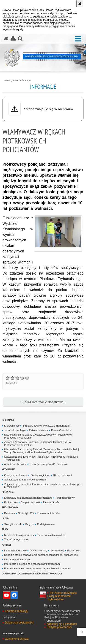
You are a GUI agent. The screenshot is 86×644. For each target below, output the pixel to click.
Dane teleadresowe (15, 550)
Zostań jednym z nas (16, 539)
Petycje (30, 524)
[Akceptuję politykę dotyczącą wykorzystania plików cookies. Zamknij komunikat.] (80, 4)
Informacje (25, 80)
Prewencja (8, 492)
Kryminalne (8, 469)
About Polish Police (15, 464)
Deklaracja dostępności (18, 559)
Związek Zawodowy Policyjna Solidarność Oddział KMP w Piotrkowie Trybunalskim (37, 443)
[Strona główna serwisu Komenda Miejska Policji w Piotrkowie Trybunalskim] (6, 39)
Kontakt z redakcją (16, 611)
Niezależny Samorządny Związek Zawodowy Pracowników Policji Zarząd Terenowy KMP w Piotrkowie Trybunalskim (42, 451)
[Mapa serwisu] (13, 39)
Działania (10, 513)
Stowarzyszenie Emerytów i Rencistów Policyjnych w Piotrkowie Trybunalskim (41, 458)
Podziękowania (46, 524)
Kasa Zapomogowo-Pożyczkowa (49, 464)
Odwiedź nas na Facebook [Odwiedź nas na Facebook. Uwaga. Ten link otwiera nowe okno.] (14, 595)
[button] (78, 39)
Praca (5, 529)
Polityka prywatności (59, 627)
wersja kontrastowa (17, 639)
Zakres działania (38, 430)
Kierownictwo (12, 426)
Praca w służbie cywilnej (51, 535)
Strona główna (11, 80)
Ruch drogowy (10, 507)
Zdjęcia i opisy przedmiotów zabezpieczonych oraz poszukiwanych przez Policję (43, 486)
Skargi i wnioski (13, 524)
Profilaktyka (11, 502)
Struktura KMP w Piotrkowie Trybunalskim (47, 426)
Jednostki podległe (15, 430)
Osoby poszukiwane (16, 475)
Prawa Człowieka (61, 430)
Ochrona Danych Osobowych (18, 573)
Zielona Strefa (51, 502)
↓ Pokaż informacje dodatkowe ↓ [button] (43, 402)
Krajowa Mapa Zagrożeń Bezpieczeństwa (28, 498)
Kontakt (7, 545)
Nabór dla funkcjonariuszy (19, 535)
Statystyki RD (26, 513)
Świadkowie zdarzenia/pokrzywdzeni (25, 480)
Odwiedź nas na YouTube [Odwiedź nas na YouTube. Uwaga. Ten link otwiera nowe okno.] (6, 595)
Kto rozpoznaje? (63, 475)
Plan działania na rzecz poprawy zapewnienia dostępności (38, 568)
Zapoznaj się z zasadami (62, 624)
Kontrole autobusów (48, 513)
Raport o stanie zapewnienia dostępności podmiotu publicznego (41, 555)
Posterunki (73, 550)
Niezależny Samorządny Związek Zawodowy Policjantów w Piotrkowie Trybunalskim (38, 436)
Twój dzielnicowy (65, 498)
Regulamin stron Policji (49, 573)
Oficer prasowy (39, 550)
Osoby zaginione (40, 475)
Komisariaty (57, 550)
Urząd (5, 518)
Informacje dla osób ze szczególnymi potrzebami (32, 564)
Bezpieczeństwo (30, 502)
